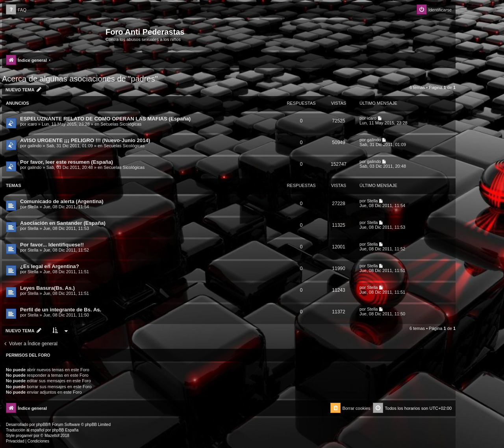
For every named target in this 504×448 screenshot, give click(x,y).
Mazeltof (52, 436)
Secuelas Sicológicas (121, 124)
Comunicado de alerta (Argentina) (62, 201)
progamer (24, 436)
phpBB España (65, 430)
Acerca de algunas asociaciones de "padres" (80, 79)
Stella (33, 207)
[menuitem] (16, 10)
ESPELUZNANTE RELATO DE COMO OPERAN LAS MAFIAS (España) (105, 119)
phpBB (42, 425)
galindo (34, 146)
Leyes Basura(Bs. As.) (47, 288)
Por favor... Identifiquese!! (52, 245)
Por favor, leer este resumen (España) (67, 162)
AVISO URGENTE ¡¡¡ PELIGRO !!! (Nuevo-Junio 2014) (85, 140)
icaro (32, 124)
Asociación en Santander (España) (63, 223)
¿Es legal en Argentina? (50, 266)
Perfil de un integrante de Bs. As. (61, 310)
